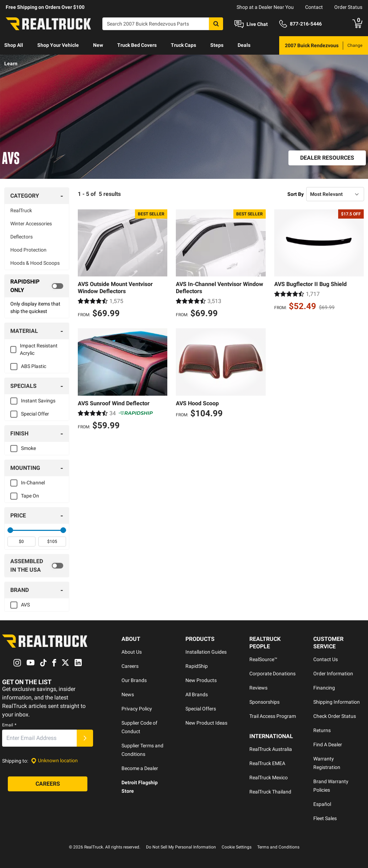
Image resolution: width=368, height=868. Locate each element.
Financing (324, 688)
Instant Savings (38, 401)
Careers (130, 666)
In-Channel (33, 483)
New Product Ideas (206, 723)
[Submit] (85, 738)
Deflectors (21, 237)
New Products (201, 680)
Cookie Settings (237, 847)
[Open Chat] (251, 24)
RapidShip (197, 666)
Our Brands (134, 680)
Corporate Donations (272, 674)
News (128, 694)
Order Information (333, 674)
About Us (132, 652)
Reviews (258, 688)
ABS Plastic (34, 366)
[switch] (37, 286)
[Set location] (54, 761)
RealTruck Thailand (270, 792)
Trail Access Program (273, 716)
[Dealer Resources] (327, 158)
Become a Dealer (140, 768)
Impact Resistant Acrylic (39, 349)
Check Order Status (335, 716)
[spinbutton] (21, 542)
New (98, 45)
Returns (322, 730)
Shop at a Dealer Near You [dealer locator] (265, 7)
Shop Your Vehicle (58, 45)
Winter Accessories (31, 224)
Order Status (348, 7)
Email (9, 725)
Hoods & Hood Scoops (35, 263)
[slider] (10, 530)
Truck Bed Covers (137, 45)
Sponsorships (264, 702)
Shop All (14, 45)
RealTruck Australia (271, 749)
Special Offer (35, 414)
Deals (244, 45)
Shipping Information (337, 702)
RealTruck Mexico (269, 778)
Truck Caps (183, 45)
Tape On (30, 496)
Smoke (28, 448)
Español (322, 804)
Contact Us (326, 659)
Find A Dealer (328, 745)
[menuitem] (14, 45)
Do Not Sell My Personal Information (181, 847)
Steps (217, 45)
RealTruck (21, 210)
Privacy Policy (137, 709)
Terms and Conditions (278, 847)
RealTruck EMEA (267, 763)
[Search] (163, 24)
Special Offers (201, 709)
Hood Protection (28, 250)
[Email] (39, 738)
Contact (314, 7)
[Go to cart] (357, 24)
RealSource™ (263, 659)
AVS (25, 605)
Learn (11, 64)
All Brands (197, 694)
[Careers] (48, 784)
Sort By (296, 194)
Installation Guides (206, 652)
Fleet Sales (325, 818)
